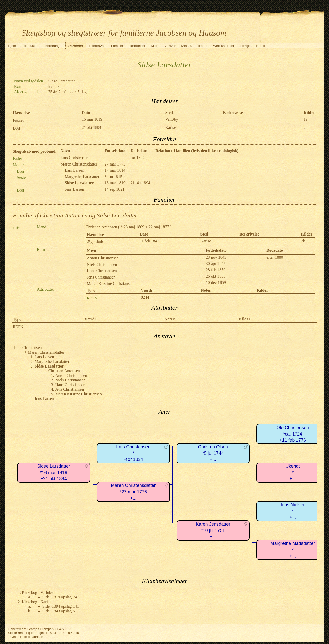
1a (305, 119)
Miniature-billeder (194, 46)
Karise (171, 128)
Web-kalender (224, 46)
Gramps (33, 629)
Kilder (155, 46)
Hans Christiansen (102, 271)
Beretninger (54, 46)
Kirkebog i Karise (37, 602)
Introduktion (31, 46)
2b (303, 241)
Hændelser (137, 46)
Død (16, 128)
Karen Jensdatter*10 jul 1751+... (213, 530)
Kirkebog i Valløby (38, 592)
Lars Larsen (75, 170)
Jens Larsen (74, 189)
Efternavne (97, 46)
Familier (117, 46)
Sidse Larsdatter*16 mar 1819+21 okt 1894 (54, 472)
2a (305, 128)
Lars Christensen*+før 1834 (133, 453)
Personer (76, 46)
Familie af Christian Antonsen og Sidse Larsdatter (75, 215)
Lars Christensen (75, 158)
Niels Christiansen (102, 264)
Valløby (172, 119)
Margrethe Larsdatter (82, 177)
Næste (261, 46)
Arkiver (170, 46)
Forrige (245, 46)
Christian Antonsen (101, 227)
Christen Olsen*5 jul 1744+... (213, 453)
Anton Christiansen (103, 258)
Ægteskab (95, 242)
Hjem (12, 46)
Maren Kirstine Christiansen (110, 284)
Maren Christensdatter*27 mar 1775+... (133, 492)
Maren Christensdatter (79, 164)
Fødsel (18, 120)
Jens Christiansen (101, 277)
